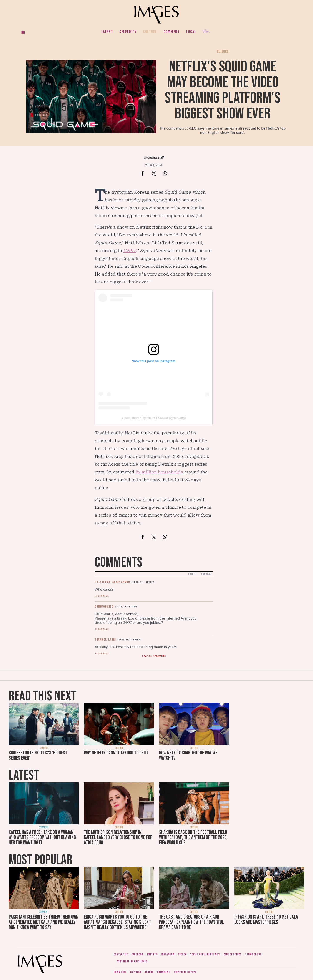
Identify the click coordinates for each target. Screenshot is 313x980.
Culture (150, 32)
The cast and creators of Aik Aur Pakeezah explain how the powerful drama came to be (191, 922)
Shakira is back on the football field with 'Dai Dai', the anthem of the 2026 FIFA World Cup (193, 837)
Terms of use (253, 954)
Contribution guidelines (132, 961)
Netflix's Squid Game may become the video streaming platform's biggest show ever (223, 90)
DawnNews (164, 972)
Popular (206, 574)
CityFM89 (135, 972)
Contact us (121, 954)
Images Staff (156, 158)
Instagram (168, 954)
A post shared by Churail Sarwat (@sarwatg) (154, 418)
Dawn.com (120, 972)
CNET (130, 251)
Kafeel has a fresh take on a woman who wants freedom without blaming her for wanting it (42, 837)
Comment (171, 32)
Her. (206, 32)
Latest (107, 32)
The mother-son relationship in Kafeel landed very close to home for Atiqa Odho (118, 837)
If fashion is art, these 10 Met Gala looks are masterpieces (266, 919)
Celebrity (128, 32)
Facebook (137, 954)
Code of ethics (232, 954)
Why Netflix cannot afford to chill (116, 753)
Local (191, 32)
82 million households (159, 472)
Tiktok (182, 954)
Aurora (149, 972)
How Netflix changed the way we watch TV (188, 755)
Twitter (152, 954)
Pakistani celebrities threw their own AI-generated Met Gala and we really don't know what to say (44, 922)
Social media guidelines (205, 954)
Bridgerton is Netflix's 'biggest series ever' (38, 755)
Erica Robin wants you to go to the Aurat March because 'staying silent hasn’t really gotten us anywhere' (117, 922)
